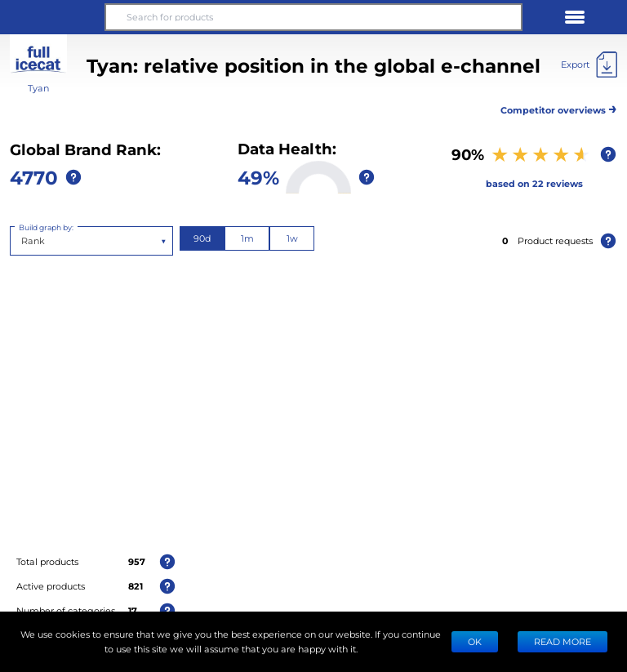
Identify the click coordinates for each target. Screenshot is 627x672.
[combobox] (22, 241)
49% (258, 177)
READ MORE (563, 641)
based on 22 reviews (534, 183)
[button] (52, 17)
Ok (475, 641)
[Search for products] (313, 17)
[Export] (589, 65)
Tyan (38, 88)
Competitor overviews (559, 107)
